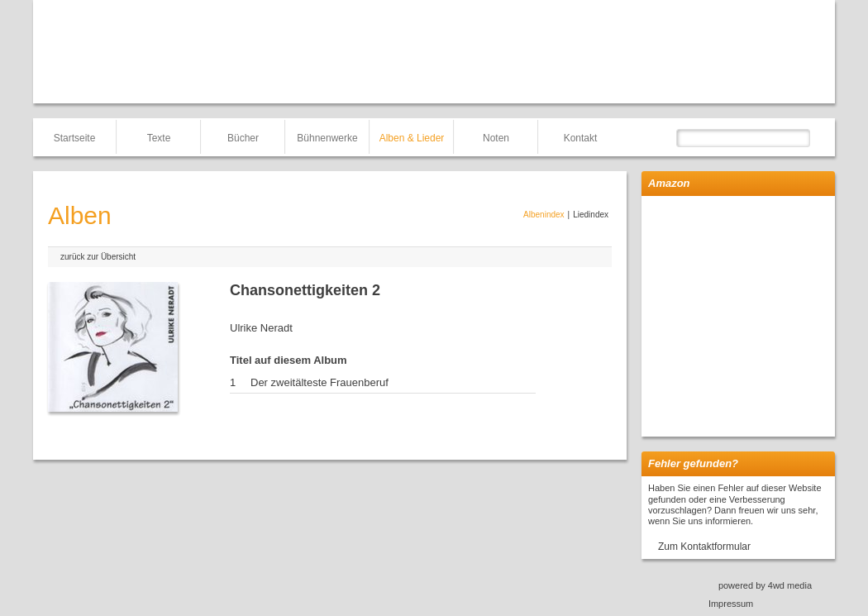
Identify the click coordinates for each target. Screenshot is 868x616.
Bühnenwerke (327, 138)
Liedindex (591, 215)
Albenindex (544, 215)
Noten (496, 138)
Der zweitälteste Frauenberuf (320, 382)
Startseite (75, 138)
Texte (159, 138)
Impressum (731, 604)
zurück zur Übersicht (98, 257)
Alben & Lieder (412, 138)
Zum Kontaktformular (704, 547)
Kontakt (581, 138)
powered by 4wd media (765, 585)
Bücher (243, 138)
